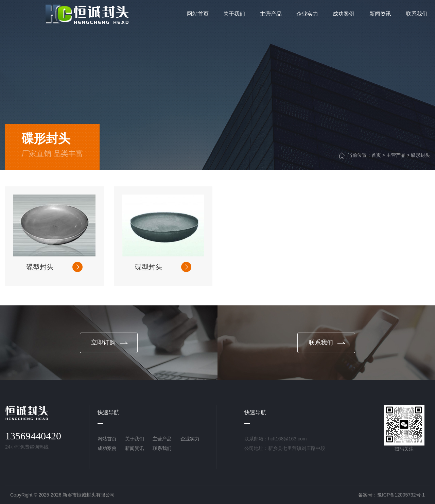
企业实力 (190, 439)
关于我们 (135, 439)
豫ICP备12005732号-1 (401, 495)
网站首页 (107, 439)
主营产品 (396, 155)
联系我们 (162, 448)
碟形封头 (420, 155)
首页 (376, 155)
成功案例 (107, 448)
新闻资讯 (135, 448)
